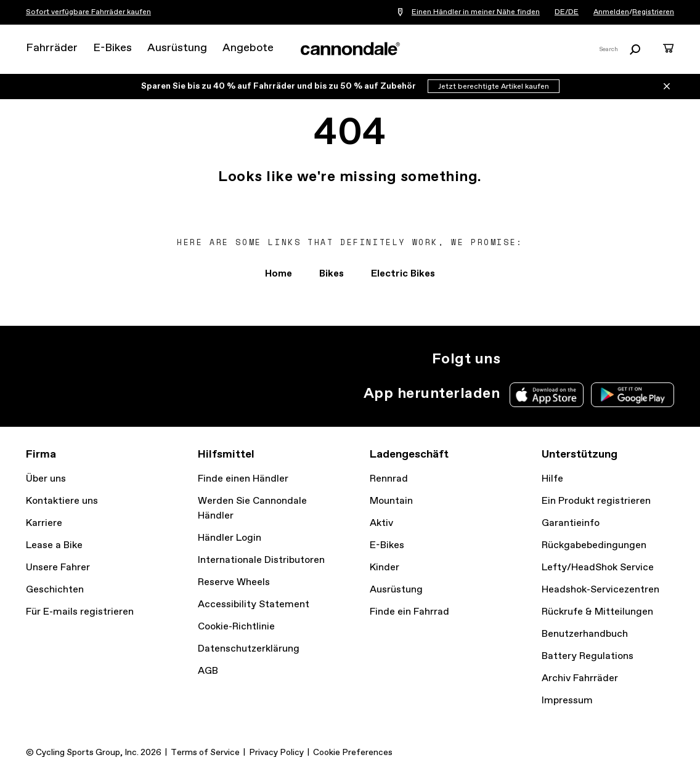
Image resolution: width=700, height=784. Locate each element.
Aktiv (381, 523)
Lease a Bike (54, 545)
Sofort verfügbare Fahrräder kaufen (88, 12)
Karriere (44, 523)
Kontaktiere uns (62, 501)
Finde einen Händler (243, 479)
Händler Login (230, 538)
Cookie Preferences (353, 753)
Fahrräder (52, 48)
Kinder (385, 568)
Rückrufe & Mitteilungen (597, 612)
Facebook (572, 359)
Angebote (248, 48)
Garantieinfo (571, 523)
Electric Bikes (403, 274)
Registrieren (653, 12)
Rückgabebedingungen (594, 545)
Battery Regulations (588, 656)
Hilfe (552, 479)
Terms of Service (205, 753)
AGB (208, 671)
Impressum (567, 701)
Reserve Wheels (234, 582)
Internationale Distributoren (261, 560)
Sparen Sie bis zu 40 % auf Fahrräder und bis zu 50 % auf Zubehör (279, 86)
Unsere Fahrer (58, 568)
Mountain (391, 501)
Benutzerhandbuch (585, 634)
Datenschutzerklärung (249, 649)
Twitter (545, 359)
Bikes (332, 274)
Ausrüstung (177, 48)
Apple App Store (547, 395)
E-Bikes (112, 48)
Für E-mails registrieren (80, 612)
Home (279, 274)
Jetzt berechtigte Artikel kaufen (494, 87)
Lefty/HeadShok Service (598, 568)
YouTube (599, 359)
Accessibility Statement (254, 604)
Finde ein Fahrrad (409, 612)
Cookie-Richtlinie (236, 627)
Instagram (518, 359)
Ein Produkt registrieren (596, 501)
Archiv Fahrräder (580, 678)
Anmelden (611, 12)
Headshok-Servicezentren (600, 590)
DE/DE (567, 12)
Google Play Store (633, 395)
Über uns (46, 479)
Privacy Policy (276, 753)
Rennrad (389, 479)
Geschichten (55, 590)
